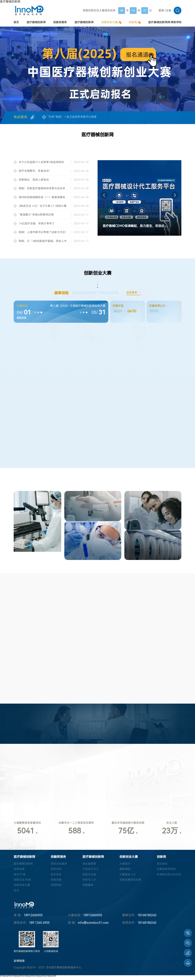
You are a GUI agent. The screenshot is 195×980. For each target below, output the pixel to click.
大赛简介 (125, 866)
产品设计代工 (91, 872)
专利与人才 (89, 882)
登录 (161, 10)
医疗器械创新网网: (165, 22)
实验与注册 (89, 877)
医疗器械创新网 (10, 2)
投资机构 (56, 888)
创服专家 (56, 882)
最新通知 (125, 872)
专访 (16, 893)
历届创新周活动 (166, 872)
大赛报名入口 (128, 877)
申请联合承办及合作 (169, 877)
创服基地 (88, 888)
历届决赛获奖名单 (130, 882)
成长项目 (56, 877)
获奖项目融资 (59, 866)
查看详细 (21, 318)
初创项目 (56, 872)
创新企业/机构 (22, 882)
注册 (168, 10)
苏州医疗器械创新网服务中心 (64, 971)
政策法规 (19, 872)
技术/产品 (20, 877)
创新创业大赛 (22, 888)
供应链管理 (89, 866)
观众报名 (162, 866)
